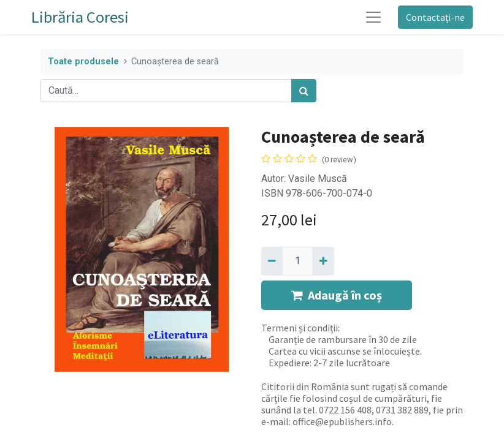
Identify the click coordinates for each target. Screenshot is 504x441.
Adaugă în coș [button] (337, 295)
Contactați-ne (435, 17)
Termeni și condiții (300, 328)
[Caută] (304, 91)
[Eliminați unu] (272, 261)
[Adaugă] (323, 261)
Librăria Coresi (80, 17)
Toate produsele (83, 62)
